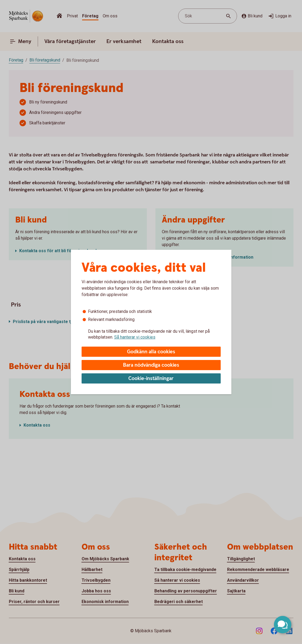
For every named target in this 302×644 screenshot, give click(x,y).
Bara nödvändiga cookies (151, 365)
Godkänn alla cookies (151, 352)
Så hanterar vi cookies (135, 337)
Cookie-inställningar (151, 379)
